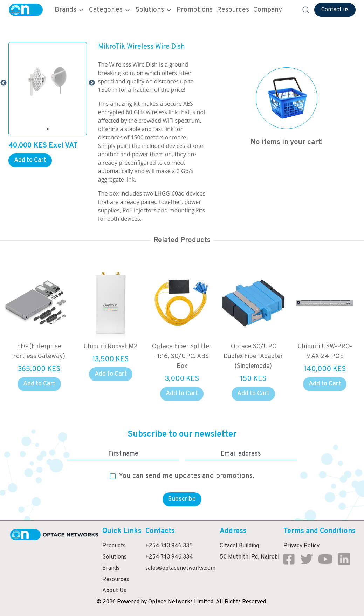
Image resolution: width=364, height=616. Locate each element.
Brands (70, 10)
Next (92, 83)
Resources (233, 10)
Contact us (335, 10)
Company (268, 10)
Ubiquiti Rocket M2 (118, 347)
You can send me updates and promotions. (186, 476)
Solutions (154, 10)
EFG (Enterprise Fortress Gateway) (46, 352)
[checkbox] (113, 476)
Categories (110, 10)
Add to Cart (30, 160)
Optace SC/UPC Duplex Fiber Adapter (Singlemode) (261, 357)
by (144, 602)
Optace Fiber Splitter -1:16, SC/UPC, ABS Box (189, 357)
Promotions (195, 10)
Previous (4, 83)
